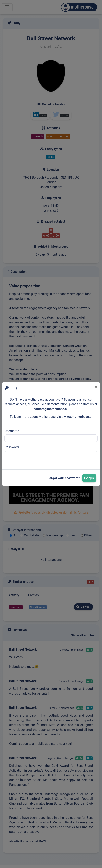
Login (89, 478)
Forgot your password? (64, 478)
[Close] (96, 387)
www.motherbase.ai (78, 417)
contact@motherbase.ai (51, 409)
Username (12, 431)
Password (12, 447)
